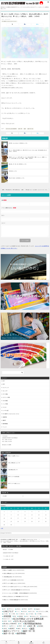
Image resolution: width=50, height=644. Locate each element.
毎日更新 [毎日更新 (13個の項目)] (41, 626)
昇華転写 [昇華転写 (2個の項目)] (20, 626)
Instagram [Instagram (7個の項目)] (37, 609)
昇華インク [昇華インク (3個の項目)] (6, 626)
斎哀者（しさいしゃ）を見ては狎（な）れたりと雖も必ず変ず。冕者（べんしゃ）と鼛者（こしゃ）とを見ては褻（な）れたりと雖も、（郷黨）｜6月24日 (28, 158)
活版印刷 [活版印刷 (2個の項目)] (5, 628)
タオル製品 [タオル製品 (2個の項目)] (6, 614)
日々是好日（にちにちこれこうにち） (9, 21)
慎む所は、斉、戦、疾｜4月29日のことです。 (18, 164)
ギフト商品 (5, 394)
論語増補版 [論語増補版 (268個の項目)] (21, 633)
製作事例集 (5, 424)
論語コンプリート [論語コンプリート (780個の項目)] (12, 631)
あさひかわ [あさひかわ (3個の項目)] (25, 611)
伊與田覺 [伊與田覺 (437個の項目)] (7, 616)
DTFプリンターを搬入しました (14, 484)
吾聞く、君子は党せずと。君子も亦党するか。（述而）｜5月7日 (14, 190)
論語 (25, 129)
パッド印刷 (5, 404)
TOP (10, 540)
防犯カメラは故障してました (14, 456)
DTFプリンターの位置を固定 (14, 477)
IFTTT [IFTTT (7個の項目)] (31, 609)
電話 (19, 642)
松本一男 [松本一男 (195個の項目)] (32, 626)
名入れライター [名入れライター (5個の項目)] (7, 619)
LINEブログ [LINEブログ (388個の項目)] (9, 611)
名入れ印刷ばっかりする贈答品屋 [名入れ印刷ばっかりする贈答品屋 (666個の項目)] (28, 619)
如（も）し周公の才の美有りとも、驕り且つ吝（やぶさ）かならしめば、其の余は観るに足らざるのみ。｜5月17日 (28, 151)
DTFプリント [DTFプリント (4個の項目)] (11, 609)
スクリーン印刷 (6, 397)
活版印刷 (5, 417)
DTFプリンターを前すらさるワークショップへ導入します (16, 587)
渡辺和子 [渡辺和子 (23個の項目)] (12, 628)
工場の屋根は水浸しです (13, 470)
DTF (4, 381)
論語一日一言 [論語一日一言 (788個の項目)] (29, 631)
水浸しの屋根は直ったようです (14, 463)
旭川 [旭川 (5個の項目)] (20, 624)
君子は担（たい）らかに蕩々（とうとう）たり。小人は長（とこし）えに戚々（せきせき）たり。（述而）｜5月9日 (38, 190)
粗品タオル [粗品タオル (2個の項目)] (25, 628)
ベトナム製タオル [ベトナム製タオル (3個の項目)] (21, 614)
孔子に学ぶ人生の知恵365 (11, 129)
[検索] (13, 373)
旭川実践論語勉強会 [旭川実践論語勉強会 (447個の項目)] (33, 624)
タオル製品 (5, 401)
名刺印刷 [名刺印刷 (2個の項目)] (5, 621)
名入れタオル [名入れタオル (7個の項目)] (45, 616)
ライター (5, 407)
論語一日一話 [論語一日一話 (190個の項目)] (9, 633)
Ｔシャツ (5, 427)
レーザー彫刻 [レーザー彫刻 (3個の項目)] (39, 614)
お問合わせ (31, 642)
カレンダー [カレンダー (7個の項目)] (32, 611)
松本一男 (20, 129)
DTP (4, 384)
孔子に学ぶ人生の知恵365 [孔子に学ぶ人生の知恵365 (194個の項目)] (25, 621)
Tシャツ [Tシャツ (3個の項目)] (18, 611)
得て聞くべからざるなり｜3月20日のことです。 (19, 143)
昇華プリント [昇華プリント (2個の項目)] (13, 626)
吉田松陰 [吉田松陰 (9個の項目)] (21, 616)
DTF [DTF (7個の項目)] (5, 609)
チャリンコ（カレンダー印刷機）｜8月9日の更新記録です (16, 593)
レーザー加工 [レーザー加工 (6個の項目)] (30, 614)
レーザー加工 (6, 411)
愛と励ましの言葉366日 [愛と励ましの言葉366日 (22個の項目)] (10, 624)
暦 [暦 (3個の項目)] (25, 626)
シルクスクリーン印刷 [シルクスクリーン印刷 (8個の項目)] (43, 611)
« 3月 (2, 528)
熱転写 (4, 420)
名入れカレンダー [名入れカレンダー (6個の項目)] (35, 616)
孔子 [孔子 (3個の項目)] (11, 621)
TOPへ (44, 642)
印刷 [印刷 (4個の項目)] (15, 616)
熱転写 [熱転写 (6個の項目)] (19, 629)
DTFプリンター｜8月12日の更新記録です (13, 590)
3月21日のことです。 (13, 171)
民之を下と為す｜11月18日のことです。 (17, 178)
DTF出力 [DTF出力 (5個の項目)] (18, 609)
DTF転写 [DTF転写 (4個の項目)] (25, 609)
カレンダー (5, 391)
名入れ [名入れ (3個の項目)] (27, 616)
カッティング (6, 388)
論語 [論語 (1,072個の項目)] (32, 629)
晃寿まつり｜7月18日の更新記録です (12, 600)
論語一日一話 (30, 129)
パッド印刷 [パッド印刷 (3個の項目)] (13, 614)
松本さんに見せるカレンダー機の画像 (12, 596)
